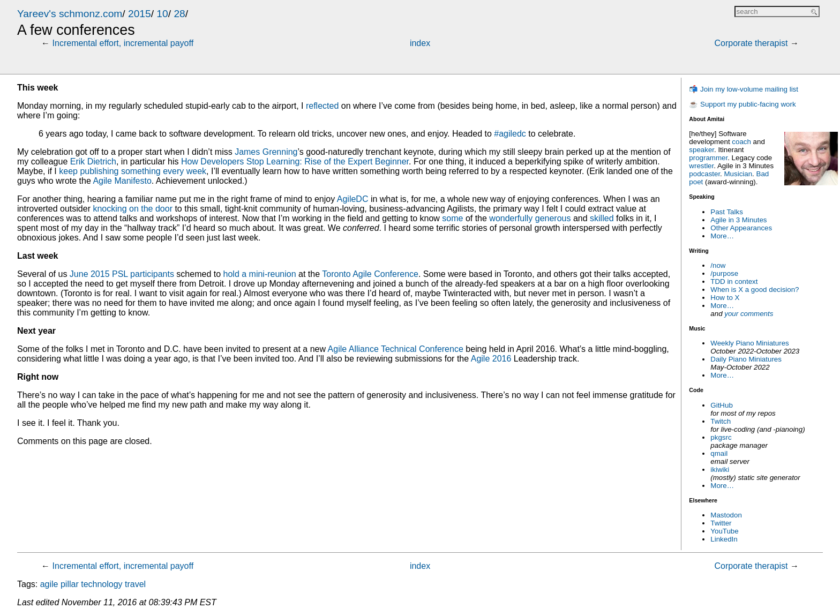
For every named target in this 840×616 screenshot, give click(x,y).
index (420, 43)
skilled (602, 218)
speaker (702, 150)
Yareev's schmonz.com (70, 14)
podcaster (704, 174)
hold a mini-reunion (260, 274)
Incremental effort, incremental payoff (123, 43)
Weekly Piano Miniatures (749, 343)
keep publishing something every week (133, 171)
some (452, 218)
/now (718, 265)
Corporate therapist (751, 43)
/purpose (724, 273)
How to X (725, 298)
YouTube (724, 531)
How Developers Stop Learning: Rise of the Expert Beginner (295, 161)
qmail (719, 453)
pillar (70, 584)
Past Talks (727, 212)
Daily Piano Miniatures (746, 359)
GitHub (721, 405)
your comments (749, 314)
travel (135, 584)
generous (553, 218)
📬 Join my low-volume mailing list (744, 89)
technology (102, 584)
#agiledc (510, 134)
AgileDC (353, 199)
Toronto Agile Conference (370, 274)
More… (722, 236)
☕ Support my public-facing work (742, 104)
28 (179, 14)
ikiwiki (720, 469)
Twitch (721, 421)
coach (741, 142)
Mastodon (726, 515)
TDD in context (734, 281)
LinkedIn (724, 539)
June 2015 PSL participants (122, 274)
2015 (140, 14)
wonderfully (511, 218)
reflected (322, 106)
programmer (708, 158)
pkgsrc (721, 437)
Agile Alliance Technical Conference (396, 349)
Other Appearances (741, 228)
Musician (738, 174)
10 (162, 14)
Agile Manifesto (122, 181)
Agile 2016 (491, 359)
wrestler (701, 166)
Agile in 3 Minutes (738, 220)
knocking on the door (133, 209)
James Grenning (266, 152)
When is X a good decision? (755, 290)
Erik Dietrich (93, 161)
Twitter (721, 523)
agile (49, 584)
